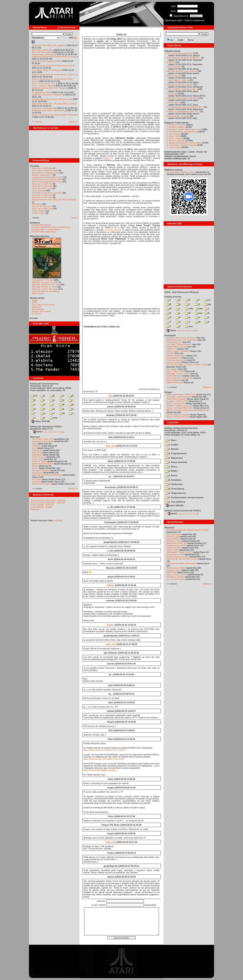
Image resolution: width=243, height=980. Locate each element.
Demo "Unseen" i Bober (43, 86)
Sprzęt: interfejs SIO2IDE (178, 415)
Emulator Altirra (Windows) (44, 232)
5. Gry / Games (173, 134)
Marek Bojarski (173, 380)
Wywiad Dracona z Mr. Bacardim (181, 340)
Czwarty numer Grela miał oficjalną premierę (52, 66)
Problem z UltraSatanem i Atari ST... (183, 111)
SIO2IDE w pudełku (175, 577)
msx (199, 313)
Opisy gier (35, 437)
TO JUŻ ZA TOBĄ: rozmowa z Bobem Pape (186, 365)
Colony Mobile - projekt (41, 507)
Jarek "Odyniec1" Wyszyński (179, 378)
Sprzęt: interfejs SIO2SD (178, 417)
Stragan (168, 392)
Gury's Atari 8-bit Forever (43, 305)
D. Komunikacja (175, 489)
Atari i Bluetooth (174, 534)
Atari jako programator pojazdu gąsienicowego (187, 530)
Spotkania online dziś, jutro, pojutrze (48, 45)
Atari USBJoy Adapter (176, 399)
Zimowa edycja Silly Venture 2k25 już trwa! (51, 99)
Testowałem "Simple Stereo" (179, 552)
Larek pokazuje (39, 191)
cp (207, 300)
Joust (34, 448)
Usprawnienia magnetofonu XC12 (47, 177)
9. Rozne (171, 475)
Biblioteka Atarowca (40, 236)
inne (54, 418)
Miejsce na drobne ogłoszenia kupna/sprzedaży (188, 410)
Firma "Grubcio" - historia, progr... (182, 89)
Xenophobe (37, 455)
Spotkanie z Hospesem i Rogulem (47, 95)
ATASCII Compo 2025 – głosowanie (48, 110)
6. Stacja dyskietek (176, 462)
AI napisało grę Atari (41, 92)
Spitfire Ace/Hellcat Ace (42, 464)
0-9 (34, 396)
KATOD (170, 353)
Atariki (34, 300)
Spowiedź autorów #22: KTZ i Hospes (49, 88)
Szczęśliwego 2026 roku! (43, 54)
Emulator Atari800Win (41, 225)
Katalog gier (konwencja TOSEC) (46, 427)
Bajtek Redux (38, 293)
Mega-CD (171, 62)
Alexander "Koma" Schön (178, 374)
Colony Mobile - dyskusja (42, 505)
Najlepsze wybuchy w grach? (180, 85)
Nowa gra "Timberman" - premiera (182, 98)
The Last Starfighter (41, 470)
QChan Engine (39, 213)
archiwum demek (112, 230)
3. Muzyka (172, 449)
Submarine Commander (43, 441)
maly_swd (111, 446)
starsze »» (73, 122)
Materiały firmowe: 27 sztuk (44, 287)
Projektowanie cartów (176, 545)
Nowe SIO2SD (173, 539)
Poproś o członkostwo (195, 20)
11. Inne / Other (173, 147)
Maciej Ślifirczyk (174, 376)
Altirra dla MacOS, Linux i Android (182, 71)
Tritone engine (38, 211)
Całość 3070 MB (41, 421)
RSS (73, 38)
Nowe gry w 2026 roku (42, 50)
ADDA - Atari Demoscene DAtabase (182, 292)
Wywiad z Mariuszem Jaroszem (181, 338)
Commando (37, 450)
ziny (189, 326)
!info (189, 309)
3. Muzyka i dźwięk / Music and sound (184, 129)
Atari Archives (38, 309)
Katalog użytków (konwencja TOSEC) (183, 511)
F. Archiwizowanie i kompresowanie (184, 497)
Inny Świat (37, 479)
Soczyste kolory (174, 570)
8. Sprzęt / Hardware (176, 141)
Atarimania (37, 307)
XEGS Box (171, 572)
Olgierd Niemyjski (174, 382)
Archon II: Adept (39, 461)
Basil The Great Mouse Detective (47, 475)
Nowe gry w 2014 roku (42, 209)
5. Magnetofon (174, 458)
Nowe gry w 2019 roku (42, 186)
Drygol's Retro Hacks (41, 311)
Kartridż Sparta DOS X (42, 175)
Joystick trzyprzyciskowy (177, 557)
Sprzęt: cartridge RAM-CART (180, 408)
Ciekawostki (172, 94)
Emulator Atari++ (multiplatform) (46, 229)
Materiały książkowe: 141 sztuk (46, 284)
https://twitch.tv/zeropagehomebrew (100, 770)
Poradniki (35, 166)
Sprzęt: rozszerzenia (176, 403)
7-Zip (54, 432)
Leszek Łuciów (173, 362)
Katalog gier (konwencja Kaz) (44, 384)
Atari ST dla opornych (42, 206)
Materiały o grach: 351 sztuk (45, 289)
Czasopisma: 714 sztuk (42, 280)
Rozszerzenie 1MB (175, 554)
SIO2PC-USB (173, 536)
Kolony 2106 (37, 459)
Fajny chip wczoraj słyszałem (180, 53)
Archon (35, 468)
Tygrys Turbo (172, 550)
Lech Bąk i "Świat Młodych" (179, 344)
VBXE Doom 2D (174, 76)
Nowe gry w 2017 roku (42, 188)
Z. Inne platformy (175, 502)
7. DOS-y (171, 467)
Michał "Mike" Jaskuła (176, 347)
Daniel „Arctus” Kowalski (177, 351)
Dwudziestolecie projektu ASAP (46, 61)
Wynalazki (169, 528)
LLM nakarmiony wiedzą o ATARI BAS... (185, 107)
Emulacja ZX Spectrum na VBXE (47, 193)
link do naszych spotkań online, (181, 172)
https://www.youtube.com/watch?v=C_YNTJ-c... (105, 750)
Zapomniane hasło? (174, 20)
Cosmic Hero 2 (173, 102)
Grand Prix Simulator (41, 484)
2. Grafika (172, 445)
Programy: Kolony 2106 (177, 401)
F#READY (171, 349)
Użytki (181, 40)
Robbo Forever (39, 457)
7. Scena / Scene (174, 138)
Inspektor (36, 482)
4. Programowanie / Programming (182, 132)
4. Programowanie (176, 453)
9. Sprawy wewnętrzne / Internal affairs (184, 143)
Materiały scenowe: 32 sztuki (45, 282)
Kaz (110, 396)
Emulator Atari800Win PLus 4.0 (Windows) (51, 227)
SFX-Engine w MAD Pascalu (45, 170)
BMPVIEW (37, 204)
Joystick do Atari (174, 548)
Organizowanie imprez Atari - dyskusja (48, 500)
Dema (191, 40)
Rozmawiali (170, 335)
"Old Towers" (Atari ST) (42, 439)
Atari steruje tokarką (176, 579)
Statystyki (35, 509)
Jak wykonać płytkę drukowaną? (181, 563)
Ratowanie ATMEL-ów (176, 543)
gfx (208, 304)
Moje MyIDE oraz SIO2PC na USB (182, 559)
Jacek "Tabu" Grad (175, 371)
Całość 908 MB (175, 505)
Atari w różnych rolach (176, 575)
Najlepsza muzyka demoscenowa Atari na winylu (54, 57)
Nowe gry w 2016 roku (42, 195)
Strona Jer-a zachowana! (43, 108)
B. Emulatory (173, 480)
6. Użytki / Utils (173, 136)
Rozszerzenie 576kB (176, 568)
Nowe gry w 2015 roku (42, 197)
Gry (172, 40)
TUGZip (60, 432)
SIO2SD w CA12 (174, 541)
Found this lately (174, 67)
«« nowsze (37, 122)
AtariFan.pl (108, 158)
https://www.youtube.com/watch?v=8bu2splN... (105, 759)
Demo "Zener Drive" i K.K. (44, 83)
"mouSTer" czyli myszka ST (179, 397)
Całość (38, 432)
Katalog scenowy (173, 297)
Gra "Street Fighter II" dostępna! (46, 70)
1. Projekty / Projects (176, 125)
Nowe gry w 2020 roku (42, 184)
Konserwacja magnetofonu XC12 (47, 182)
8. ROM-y (172, 471)
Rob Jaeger (172, 369)
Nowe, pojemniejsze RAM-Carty (181, 394)
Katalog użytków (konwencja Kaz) (181, 428)
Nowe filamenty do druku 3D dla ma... (183, 58)
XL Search (36, 314)
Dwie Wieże (37, 473)
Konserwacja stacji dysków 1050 (47, 179)
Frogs (34, 444)
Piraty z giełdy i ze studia (178, 116)
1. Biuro (171, 440)
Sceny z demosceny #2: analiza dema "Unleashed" (55, 115)
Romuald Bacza (174, 358)
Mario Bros (37, 452)
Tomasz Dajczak (174, 342)
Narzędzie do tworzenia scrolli (45, 173)
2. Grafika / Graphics (176, 127)
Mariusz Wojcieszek (175, 356)
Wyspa (35, 466)
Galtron (110, 585)
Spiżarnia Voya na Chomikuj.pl (46, 291)
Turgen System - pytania (177, 80)
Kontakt (34, 318)
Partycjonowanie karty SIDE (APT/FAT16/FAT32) (54, 200)
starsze (75, 218)
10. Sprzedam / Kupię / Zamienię (181, 145)
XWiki (34, 302)
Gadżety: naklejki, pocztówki (179, 406)
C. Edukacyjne (174, 484)
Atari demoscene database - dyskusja (48, 503)
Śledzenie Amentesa (176, 360)
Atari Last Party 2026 (41, 52)
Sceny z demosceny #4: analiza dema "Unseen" (54, 74)
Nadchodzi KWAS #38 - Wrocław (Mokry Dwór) (53, 104)
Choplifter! (36, 446)
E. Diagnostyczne (176, 493)
